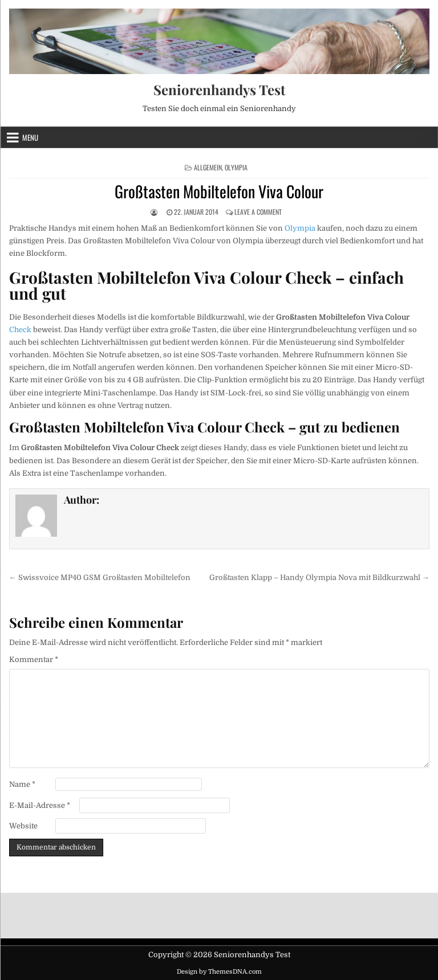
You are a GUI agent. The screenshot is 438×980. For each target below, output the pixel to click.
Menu (30, 137)
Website (23, 826)
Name (22, 784)
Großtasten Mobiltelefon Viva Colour (219, 191)
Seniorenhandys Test (219, 89)
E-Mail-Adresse (40, 805)
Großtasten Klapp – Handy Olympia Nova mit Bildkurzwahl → (319, 577)
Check (20, 330)
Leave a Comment (258, 212)
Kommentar (34, 660)
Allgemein (208, 167)
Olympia (236, 167)
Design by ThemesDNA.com (219, 972)
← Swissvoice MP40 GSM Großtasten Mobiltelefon (100, 577)
